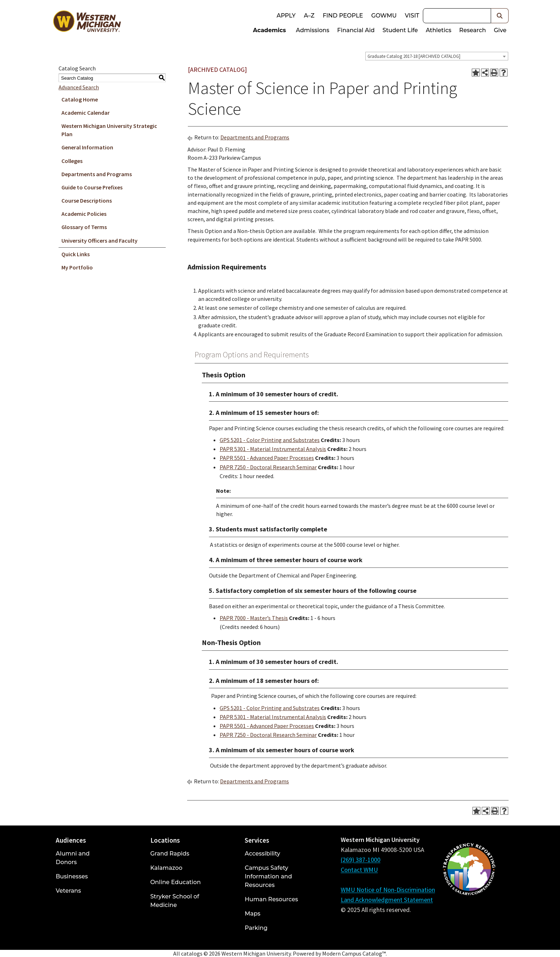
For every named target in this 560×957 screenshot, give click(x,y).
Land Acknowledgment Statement (387, 900)
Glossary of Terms (84, 227)
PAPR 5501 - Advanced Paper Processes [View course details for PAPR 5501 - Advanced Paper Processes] (267, 458)
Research (473, 30)
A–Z (309, 16)
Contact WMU (359, 870)
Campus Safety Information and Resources (268, 876)
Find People (343, 16)
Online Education (176, 882)
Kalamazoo (166, 868)
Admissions (313, 30)
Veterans (68, 891)
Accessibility (262, 854)
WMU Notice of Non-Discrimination (388, 890)
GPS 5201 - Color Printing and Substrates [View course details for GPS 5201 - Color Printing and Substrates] (270, 440)
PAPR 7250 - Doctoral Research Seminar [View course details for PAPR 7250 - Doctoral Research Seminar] (268, 467)
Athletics (439, 30)
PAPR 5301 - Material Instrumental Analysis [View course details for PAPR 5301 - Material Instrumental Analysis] (273, 449)
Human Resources (271, 899)
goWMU (384, 16)
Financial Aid (356, 30)
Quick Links (76, 254)
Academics (269, 30)
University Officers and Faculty (99, 241)
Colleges (72, 161)
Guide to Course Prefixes (92, 187)
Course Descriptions (87, 200)
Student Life (400, 30)
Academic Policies (84, 214)
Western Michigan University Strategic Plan (109, 130)
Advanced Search (79, 87)
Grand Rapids (170, 854)
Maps (252, 914)
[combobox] (437, 56)
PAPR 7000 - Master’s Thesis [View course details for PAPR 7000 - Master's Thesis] (254, 618)
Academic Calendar (86, 113)
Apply (286, 16)
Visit (412, 16)
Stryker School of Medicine (175, 901)
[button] (500, 16)
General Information (87, 147)
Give (500, 30)
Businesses (72, 876)
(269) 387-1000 (361, 860)
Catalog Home (80, 99)
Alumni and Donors (73, 858)
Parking (256, 928)
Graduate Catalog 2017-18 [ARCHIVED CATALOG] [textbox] (414, 56)
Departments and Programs (97, 174)
